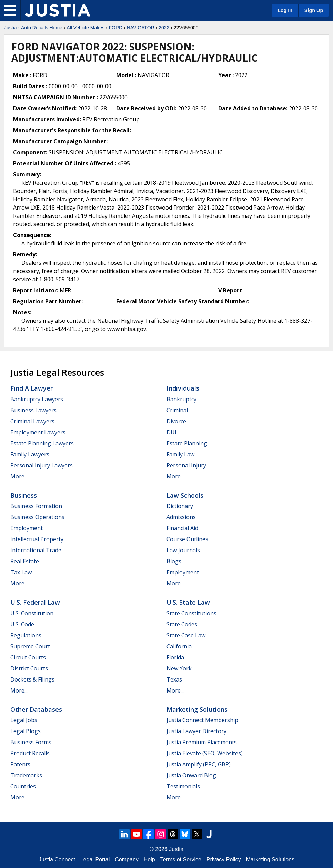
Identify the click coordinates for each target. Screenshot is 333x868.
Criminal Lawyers (32, 421)
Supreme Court (30, 646)
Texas (174, 679)
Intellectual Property (37, 539)
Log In (285, 10)
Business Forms (31, 742)
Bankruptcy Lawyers (37, 399)
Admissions (181, 517)
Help (149, 860)
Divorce (176, 421)
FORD (115, 28)
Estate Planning (187, 443)
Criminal (177, 410)
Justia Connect (57, 860)
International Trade (36, 550)
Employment (27, 528)
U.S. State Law (188, 602)
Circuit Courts (28, 657)
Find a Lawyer (32, 388)
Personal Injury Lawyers (42, 465)
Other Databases (36, 709)
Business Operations (37, 517)
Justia (11, 28)
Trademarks (26, 775)
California (179, 646)
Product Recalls (30, 753)
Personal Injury (186, 465)
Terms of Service (181, 860)
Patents (20, 764)
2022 (164, 28)
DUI (171, 432)
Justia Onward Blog (191, 775)
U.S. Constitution (32, 613)
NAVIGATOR (141, 28)
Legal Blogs (26, 731)
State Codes (182, 624)
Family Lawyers (30, 454)
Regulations (26, 635)
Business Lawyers (33, 410)
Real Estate (25, 561)
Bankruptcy (181, 399)
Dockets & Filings (32, 679)
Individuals (183, 388)
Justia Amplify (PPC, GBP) (199, 764)
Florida (175, 657)
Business (24, 495)
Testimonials (183, 786)
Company (127, 860)
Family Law (180, 454)
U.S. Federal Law (35, 602)
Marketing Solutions (197, 709)
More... (19, 476)
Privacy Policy (224, 860)
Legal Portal (95, 860)
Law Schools (185, 495)
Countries (23, 786)
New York (179, 668)
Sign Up (314, 10)
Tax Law (21, 572)
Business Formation (36, 506)
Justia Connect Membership (202, 720)
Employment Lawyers (38, 432)
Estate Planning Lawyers (42, 443)
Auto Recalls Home (42, 28)
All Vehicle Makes (85, 28)
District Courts (29, 668)
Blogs (174, 561)
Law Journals (183, 550)
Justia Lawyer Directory (196, 731)
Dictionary (180, 506)
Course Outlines (187, 539)
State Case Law (186, 635)
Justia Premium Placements (202, 742)
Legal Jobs (24, 720)
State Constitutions (191, 613)
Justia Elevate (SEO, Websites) (205, 753)
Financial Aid (182, 528)
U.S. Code (22, 624)
